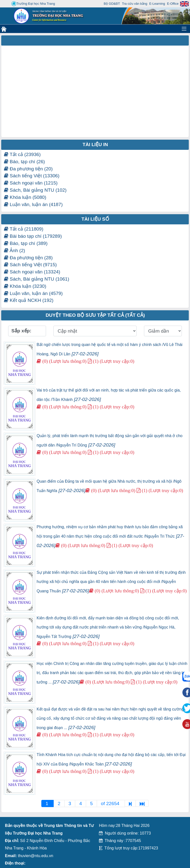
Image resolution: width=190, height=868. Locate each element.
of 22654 (111, 803)
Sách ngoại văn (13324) (32, 272)
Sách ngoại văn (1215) (31, 183)
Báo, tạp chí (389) (26, 243)
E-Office (173, 4)
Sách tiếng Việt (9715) (30, 265)
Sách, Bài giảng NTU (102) (35, 190)
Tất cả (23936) (22, 154)
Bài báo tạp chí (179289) (33, 236)
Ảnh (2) (14, 250)
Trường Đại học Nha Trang (33, 4)
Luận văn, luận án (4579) (33, 293)
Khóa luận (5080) (25, 197)
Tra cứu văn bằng (135, 4)
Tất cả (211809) (24, 229)
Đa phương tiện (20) (28, 169)
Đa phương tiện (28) (28, 258)
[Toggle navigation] (184, 29)
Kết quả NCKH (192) (29, 300)
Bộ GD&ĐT (112, 4)
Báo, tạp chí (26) (24, 162)
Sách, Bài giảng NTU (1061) (37, 279)
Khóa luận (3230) (25, 286)
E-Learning (157, 4)
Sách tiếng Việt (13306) (32, 176)
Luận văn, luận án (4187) (33, 204)
